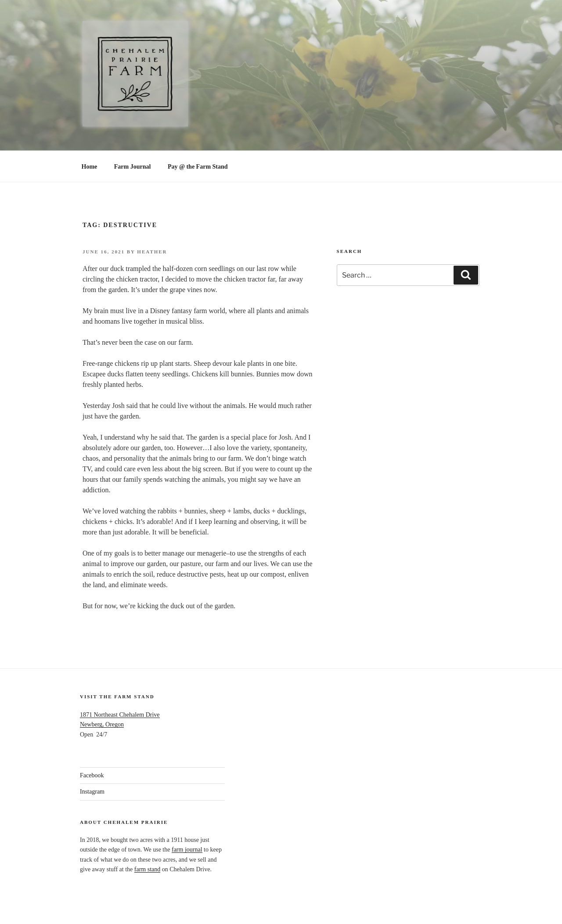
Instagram (92, 792)
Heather (152, 252)
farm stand (147, 869)
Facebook (92, 775)
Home (90, 167)
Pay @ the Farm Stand (198, 167)
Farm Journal (133, 167)
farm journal (187, 850)
